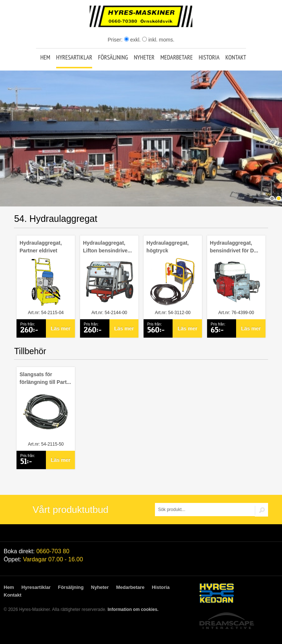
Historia (209, 57)
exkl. (133, 40)
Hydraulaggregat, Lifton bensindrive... (107, 247)
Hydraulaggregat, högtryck (168, 247)
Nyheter (144, 57)
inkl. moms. (158, 40)
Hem (45, 57)
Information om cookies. (133, 609)
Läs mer (61, 328)
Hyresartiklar (74, 57)
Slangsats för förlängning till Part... (45, 378)
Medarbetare (177, 57)
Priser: (116, 40)
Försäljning (113, 57)
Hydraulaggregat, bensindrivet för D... (234, 247)
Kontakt (236, 57)
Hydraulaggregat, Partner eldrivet (41, 247)
